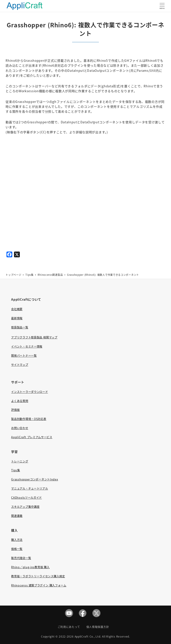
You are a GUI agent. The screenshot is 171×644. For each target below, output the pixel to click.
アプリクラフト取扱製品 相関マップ (34, 337)
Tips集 (16, 470)
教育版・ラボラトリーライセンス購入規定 (38, 576)
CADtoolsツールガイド (26, 498)
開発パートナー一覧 (24, 356)
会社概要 (17, 309)
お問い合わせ (20, 428)
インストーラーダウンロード (30, 392)
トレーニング (20, 461)
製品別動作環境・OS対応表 (29, 419)
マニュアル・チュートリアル (30, 488)
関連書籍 (17, 516)
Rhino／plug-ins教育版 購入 (30, 567)
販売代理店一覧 (21, 558)
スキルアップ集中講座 (25, 507)
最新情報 (17, 318)
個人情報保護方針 (98, 627)
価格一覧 (17, 549)
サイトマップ (20, 365)
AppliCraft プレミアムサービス (32, 437)
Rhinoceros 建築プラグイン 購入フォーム (39, 585)
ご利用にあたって (69, 627)
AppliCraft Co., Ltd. (88, 636)
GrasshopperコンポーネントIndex (35, 479)
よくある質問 (20, 401)
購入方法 (17, 540)
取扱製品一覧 (20, 327)
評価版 (15, 410)
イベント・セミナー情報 (27, 346)
